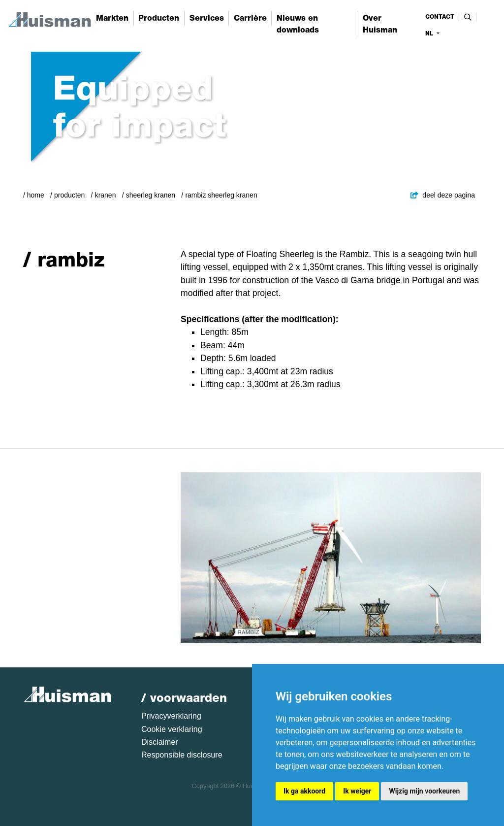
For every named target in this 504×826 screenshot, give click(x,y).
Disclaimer (160, 742)
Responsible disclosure (182, 755)
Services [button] (207, 18)
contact (440, 17)
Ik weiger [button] (357, 791)
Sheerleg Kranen (151, 195)
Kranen (106, 195)
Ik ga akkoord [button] (304, 791)
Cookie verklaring (172, 729)
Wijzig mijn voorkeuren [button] (424, 791)
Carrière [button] (250, 18)
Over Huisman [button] (380, 24)
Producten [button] (159, 18)
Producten (69, 195)
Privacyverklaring (171, 716)
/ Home (34, 195)
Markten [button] (112, 18)
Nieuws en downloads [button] (298, 24)
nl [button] (430, 33)
